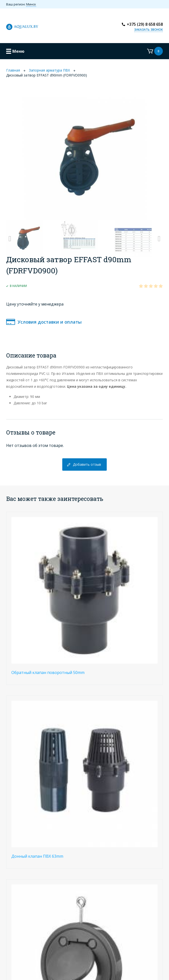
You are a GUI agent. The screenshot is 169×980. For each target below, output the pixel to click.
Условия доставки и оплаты (50, 322)
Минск (31, 4)
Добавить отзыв (87, 464)
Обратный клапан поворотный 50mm (48, 672)
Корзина (155, 51)
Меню (18, 51)
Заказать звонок (148, 30)
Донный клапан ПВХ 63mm (37, 856)
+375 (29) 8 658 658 (145, 24)
